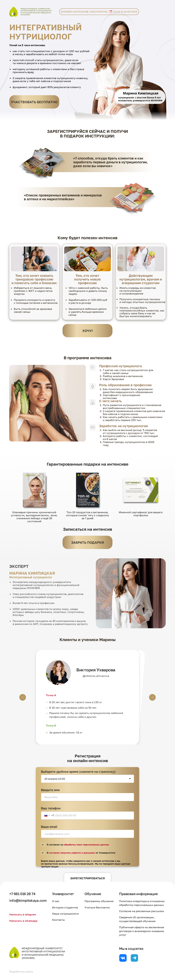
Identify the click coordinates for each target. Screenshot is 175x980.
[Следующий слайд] (152, 697)
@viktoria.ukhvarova (96, 676)
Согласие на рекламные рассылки (142, 911)
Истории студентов (65, 907)
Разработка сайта (21, 972)
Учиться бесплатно (97, 907)
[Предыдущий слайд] (23, 697)
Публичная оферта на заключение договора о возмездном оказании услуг (142, 931)
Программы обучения (99, 901)
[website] (123, 958)
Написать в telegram (23, 914)
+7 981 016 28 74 (22, 894)
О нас (56, 901)
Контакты (58, 920)
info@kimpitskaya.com (28, 900)
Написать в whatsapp (23, 921)
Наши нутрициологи (65, 914)
